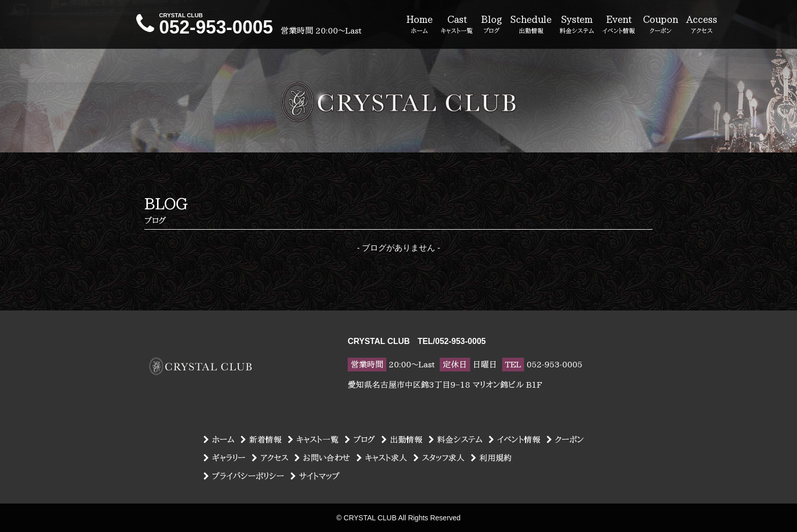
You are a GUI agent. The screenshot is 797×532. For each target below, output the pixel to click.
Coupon (661, 25)
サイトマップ (315, 476)
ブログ (360, 440)
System (577, 25)
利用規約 (491, 458)
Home (419, 25)
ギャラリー (224, 458)
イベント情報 (514, 440)
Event (619, 25)
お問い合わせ (322, 458)
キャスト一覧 (313, 440)
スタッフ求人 (439, 458)
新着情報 (261, 440)
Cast (457, 25)
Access (702, 25)
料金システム (455, 440)
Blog (492, 25)
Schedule (531, 25)
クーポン (565, 440)
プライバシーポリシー (244, 476)
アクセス (270, 458)
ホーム (219, 440)
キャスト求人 (382, 458)
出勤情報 (402, 440)
